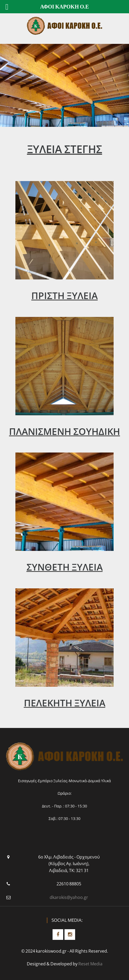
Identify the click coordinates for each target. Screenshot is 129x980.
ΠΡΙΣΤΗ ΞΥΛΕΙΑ (64, 296)
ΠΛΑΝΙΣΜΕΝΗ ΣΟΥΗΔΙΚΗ (64, 431)
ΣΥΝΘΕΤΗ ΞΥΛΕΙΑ (65, 567)
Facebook (58, 935)
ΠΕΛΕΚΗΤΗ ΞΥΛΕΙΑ (65, 703)
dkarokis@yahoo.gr (69, 897)
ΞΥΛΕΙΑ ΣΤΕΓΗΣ (65, 149)
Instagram (70, 935)
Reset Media (90, 964)
